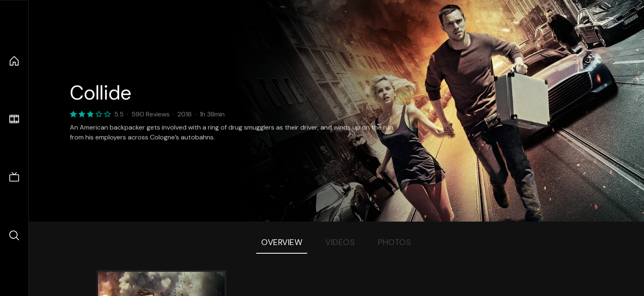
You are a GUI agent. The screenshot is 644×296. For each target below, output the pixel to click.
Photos (394, 242)
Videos (340, 242)
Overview (282, 242)
